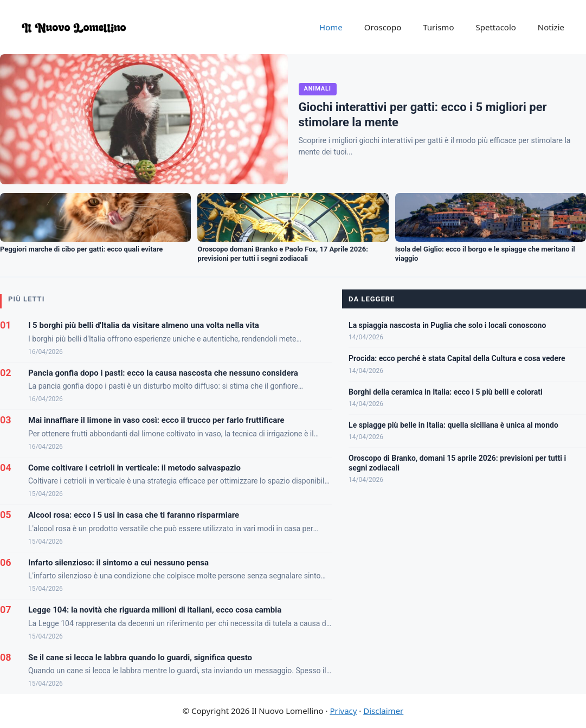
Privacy (343, 711)
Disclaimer (383, 711)
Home (331, 27)
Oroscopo (383, 27)
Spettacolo (495, 27)
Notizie (551, 27)
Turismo (438, 27)
